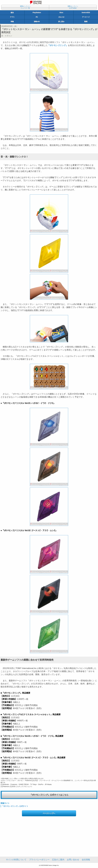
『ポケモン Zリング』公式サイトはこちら (49, 795)
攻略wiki (37, 22)
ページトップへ (49, 813)
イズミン (8, 36)
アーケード (86, 17)
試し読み (61, 22)
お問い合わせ (73, 860)
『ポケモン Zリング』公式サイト (15, 806)
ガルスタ (61, 17)
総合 (12, 13)
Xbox (61, 13)
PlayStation (37, 13)
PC (37, 17)
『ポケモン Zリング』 (58, 45)
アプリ (12, 17)
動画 (86, 22)
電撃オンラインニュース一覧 (25, 7)
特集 (12, 22)
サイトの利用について (16, 860)
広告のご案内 (58, 860)
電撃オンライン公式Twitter (73, 7)
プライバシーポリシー (39, 860)
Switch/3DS (86, 13)
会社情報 (86, 860)
